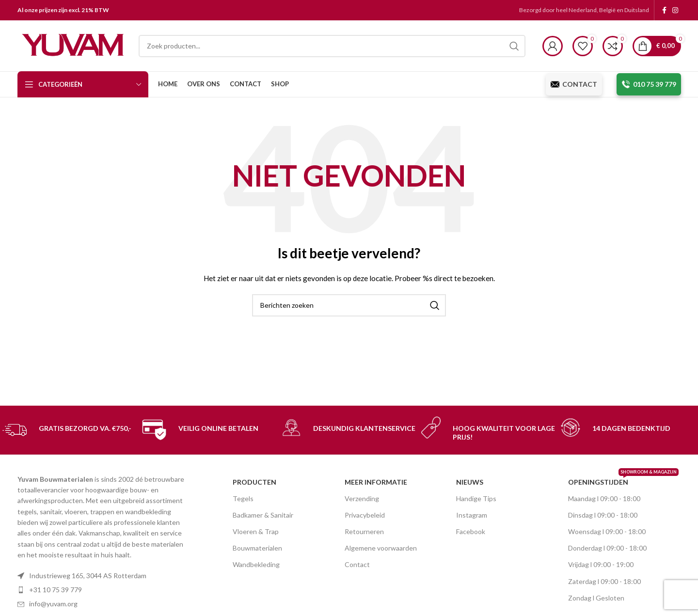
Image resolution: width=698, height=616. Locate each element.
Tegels (243, 498)
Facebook (471, 531)
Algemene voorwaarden (381, 548)
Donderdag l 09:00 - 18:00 (607, 548)
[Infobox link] (70, 430)
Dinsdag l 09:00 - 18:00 (603, 515)
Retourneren (364, 531)
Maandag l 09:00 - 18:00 (604, 498)
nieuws (470, 482)
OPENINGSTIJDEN (614, 480)
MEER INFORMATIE (376, 482)
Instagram (472, 515)
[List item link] (104, 590)
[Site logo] (73, 45)
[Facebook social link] (664, 10)
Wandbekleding (256, 564)
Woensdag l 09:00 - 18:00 (607, 531)
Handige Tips (476, 498)
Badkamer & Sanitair (263, 515)
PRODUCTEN (254, 482)
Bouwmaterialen (257, 548)
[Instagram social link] (675, 10)
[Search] (332, 46)
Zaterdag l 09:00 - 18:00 (604, 581)
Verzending (362, 498)
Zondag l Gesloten (596, 598)
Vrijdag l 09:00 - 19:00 (601, 564)
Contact (357, 564)
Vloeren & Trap (256, 531)
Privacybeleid (365, 515)
